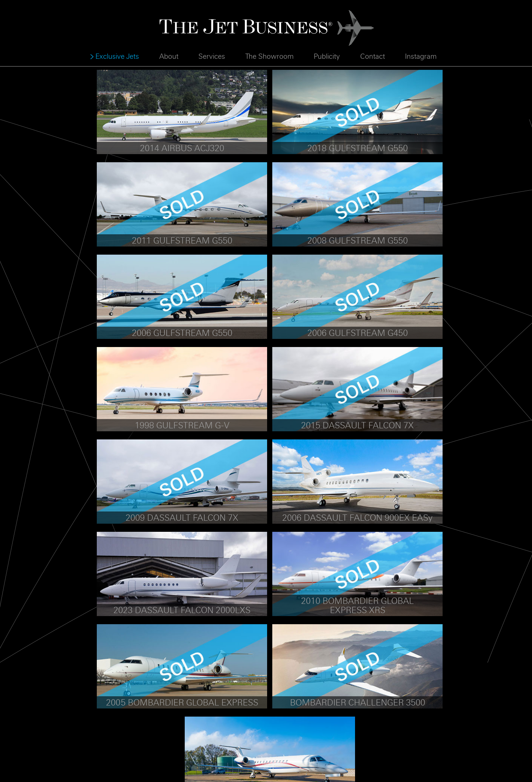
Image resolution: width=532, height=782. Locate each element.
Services (212, 57)
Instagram (421, 57)
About (169, 57)
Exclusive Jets (117, 57)
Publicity (327, 57)
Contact (373, 57)
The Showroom (270, 57)
